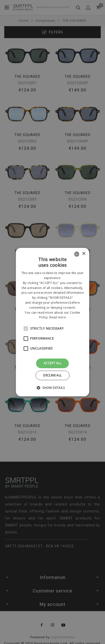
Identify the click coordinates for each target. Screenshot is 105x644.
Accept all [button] (52, 363)
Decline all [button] (52, 375)
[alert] (52, 322)
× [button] (84, 254)
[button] (52, 388)
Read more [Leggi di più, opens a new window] (58, 317)
